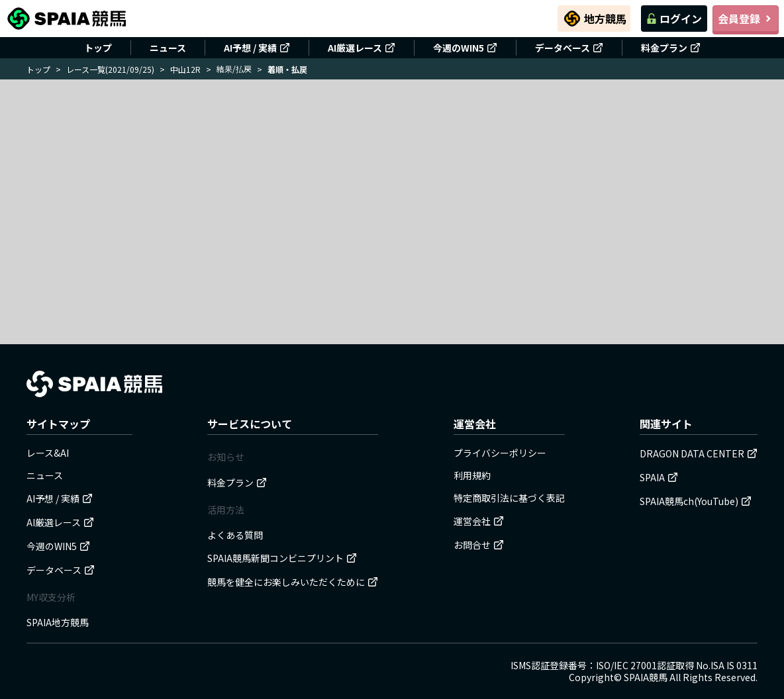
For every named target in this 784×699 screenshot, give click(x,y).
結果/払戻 (234, 69)
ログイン (674, 19)
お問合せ (479, 545)
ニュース (168, 48)
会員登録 (746, 19)
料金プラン (671, 48)
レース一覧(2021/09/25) (110, 69)
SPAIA (659, 477)
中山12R (185, 69)
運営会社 (479, 521)
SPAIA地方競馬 (58, 622)
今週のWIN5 (465, 48)
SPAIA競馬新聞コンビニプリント (282, 558)
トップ (98, 48)
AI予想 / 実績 (257, 48)
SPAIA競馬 (646, 677)
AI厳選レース (362, 48)
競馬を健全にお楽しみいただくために (293, 582)
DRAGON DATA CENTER (699, 453)
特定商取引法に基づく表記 (509, 498)
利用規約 (472, 475)
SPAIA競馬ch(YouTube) (696, 501)
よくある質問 (235, 535)
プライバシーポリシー (500, 453)
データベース (569, 48)
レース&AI (48, 453)
